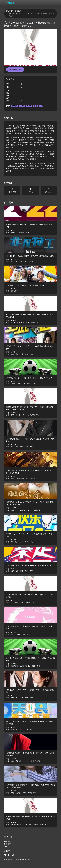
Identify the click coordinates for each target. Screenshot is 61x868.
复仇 (28, 478)
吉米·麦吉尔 (27, 761)
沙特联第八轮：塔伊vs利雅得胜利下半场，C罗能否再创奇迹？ (29, 378)
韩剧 (12, 510)
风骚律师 (18, 761)
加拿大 (29, 106)
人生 (22, 354)
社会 (31, 354)
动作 (26, 262)
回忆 (36, 542)
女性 (26, 698)
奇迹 (26, 824)
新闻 (12, 729)
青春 (31, 447)
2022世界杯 (33, 824)
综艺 (33, 634)
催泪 (35, 510)
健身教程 (18, 11)
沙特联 (13, 383)
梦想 (32, 322)
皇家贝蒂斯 (14, 666)
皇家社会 (28, 666)
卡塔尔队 (20, 322)
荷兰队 (13, 322)
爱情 (22, 447)
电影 (26, 729)
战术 (21, 666)
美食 (31, 729)
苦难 (17, 354)
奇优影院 (9, 11)
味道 (17, 729)
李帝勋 (13, 478)
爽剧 (32, 478)
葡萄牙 (28, 603)
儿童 (22, 542)
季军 (12, 415)
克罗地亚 (14, 106)
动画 (31, 542)
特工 (12, 262)
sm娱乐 (18, 634)
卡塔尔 (13, 232)
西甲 (34, 666)
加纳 (22, 603)
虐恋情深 (18, 793)
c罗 (24, 383)
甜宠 (26, 447)
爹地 (12, 793)
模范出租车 (21, 478)
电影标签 (14, 291)
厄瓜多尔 (20, 232)
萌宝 (34, 793)
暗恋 (12, 447)
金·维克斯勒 (37, 761)
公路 (17, 571)
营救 (31, 262)
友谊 (12, 571)
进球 (33, 603)
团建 (12, 634)
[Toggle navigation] (53, 3)
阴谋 (22, 262)
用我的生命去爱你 (26, 510)
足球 (41, 106)
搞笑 (29, 634)
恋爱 (31, 698)
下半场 (19, 383)
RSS (6, 847)
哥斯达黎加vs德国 (17, 824)
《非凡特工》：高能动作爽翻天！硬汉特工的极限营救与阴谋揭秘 (30, 256)
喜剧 (22, 571)
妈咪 (29, 793)
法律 (12, 761)
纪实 (12, 354)
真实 (26, 354)
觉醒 (12, 698)
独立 (17, 698)
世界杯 (22, 106)
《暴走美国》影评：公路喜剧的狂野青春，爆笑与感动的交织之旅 (30, 565)
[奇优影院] (11, 3)
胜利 (29, 383)
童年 (26, 542)
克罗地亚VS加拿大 (15, 69)
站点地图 (8, 844)
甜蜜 (17, 447)
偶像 (24, 634)
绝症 (17, 510)
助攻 (25, 793)
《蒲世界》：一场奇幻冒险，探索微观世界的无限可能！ (27, 285)
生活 (22, 729)
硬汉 (17, 262)
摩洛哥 (18, 415)
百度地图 (8, 842)
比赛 (36, 106)
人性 (44, 761)
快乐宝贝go (15, 542)
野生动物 (20, 145)
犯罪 (37, 478)
